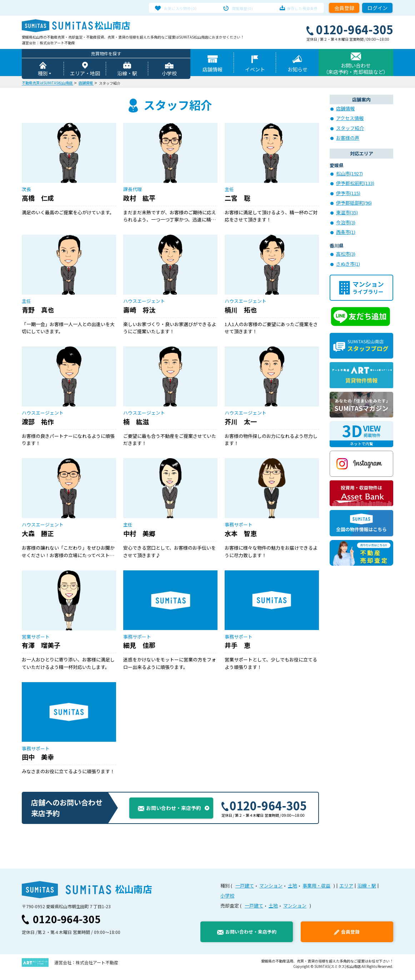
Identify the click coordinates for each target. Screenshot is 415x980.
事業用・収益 (316, 893)
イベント (255, 70)
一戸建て (245, 893)
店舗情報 (212, 70)
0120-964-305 (264, 812)
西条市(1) (346, 233)
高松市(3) (346, 255)
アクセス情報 (350, 119)
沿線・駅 (127, 74)
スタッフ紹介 (350, 129)
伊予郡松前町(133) (355, 184)
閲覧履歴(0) (243, 8)
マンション (271, 893)
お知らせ (297, 70)
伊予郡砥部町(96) (354, 204)
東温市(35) (347, 213)
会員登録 (344, 8)
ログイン (377, 8)
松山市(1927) (349, 174)
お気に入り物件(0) (187, 8)
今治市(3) (346, 223)
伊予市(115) (348, 194)
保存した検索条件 (296, 8)
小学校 (169, 74)
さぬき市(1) (348, 265)
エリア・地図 (85, 74)
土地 (292, 893)
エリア (346, 893)
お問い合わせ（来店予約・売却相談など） (356, 70)
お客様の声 (348, 139)
